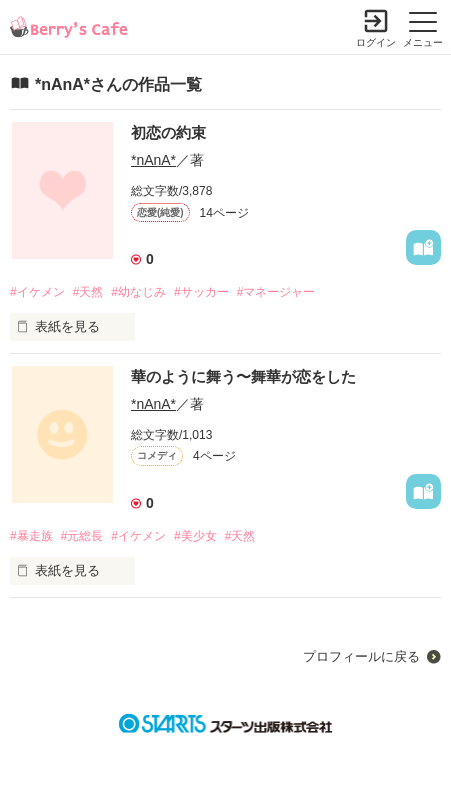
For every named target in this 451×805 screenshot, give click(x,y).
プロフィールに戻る (361, 656)
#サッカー (201, 292)
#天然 (88, 292)
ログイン (376, 42)
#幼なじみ (138, 292)
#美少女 (195, 536)
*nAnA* (153, 160)
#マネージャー (276, 292)
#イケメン (37, 292)
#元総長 (82, 536)
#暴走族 (31, 536)
